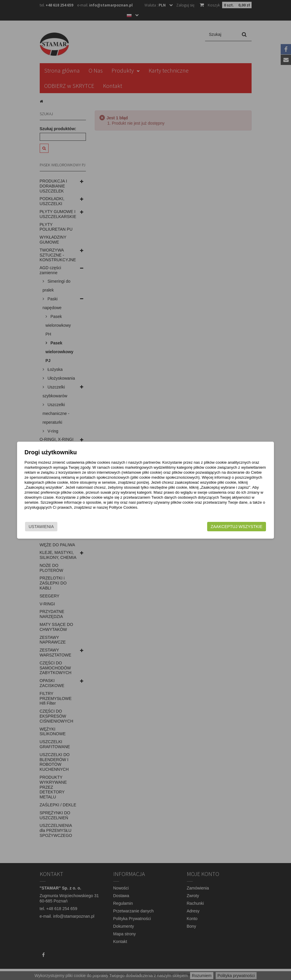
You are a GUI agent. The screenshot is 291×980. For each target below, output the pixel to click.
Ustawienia (53, 527)
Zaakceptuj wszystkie (225, 527)
